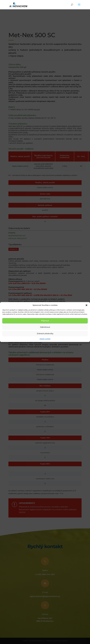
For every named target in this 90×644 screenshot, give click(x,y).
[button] (86, 305)
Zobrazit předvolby (45, 334)
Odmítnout (45, 327)
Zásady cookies (45, 339)
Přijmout (45, 321)
